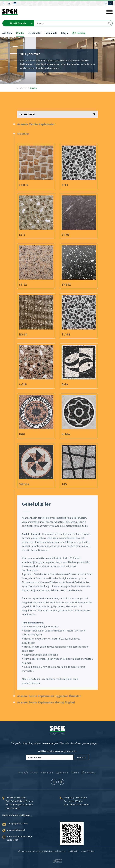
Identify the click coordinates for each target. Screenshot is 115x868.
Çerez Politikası (88, 851)
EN (106, 3)
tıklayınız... (27, 815)
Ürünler (20, 33)
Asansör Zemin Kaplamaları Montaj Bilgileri (46, 702)
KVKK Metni (74, 851)
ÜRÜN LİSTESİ (57, 114)
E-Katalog (79, 33)
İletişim (65, 33)
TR (110, 3)
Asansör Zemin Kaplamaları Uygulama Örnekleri (49, 696)
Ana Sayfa (7, 33)
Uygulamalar (34, 33)
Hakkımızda (51, 33)
